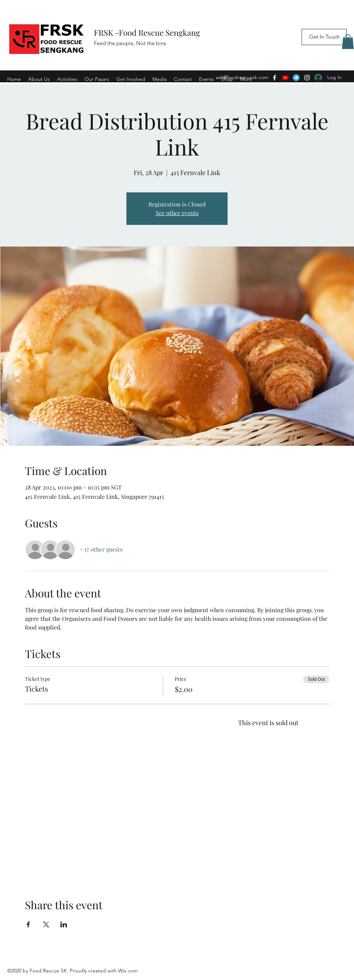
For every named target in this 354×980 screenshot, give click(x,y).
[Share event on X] (46, 924)
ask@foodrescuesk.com (242, 77)
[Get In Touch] (324, 37)
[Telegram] (296, 78)
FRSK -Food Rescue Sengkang (148, 32)
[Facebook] (275, 78)
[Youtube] (285, 78)
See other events (177, 213)
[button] (348, 42)
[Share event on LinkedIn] (64, 924)
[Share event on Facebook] (28, 924)
